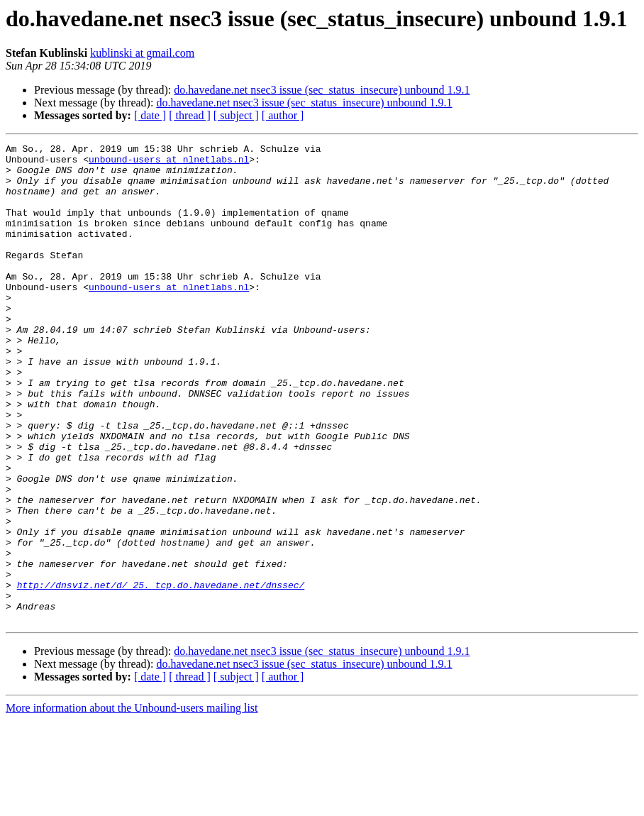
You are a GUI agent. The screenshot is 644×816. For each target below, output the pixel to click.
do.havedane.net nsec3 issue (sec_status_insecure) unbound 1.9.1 (322, 90)
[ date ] (150, 115)
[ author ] (283, 115)
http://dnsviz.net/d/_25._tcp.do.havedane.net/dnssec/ (161, 674)
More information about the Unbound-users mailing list (132, 804)
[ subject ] (236, 115)
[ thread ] (190, 115)
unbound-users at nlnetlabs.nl (169, 163)
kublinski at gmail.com (142, 53)
